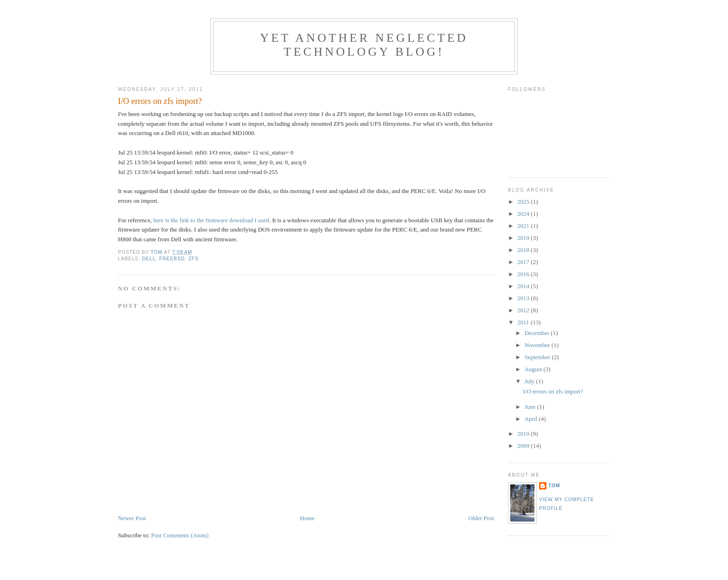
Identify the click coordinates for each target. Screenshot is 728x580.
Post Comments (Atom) (180, 535)
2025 (524, 202)
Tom (554, 486)
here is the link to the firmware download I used (211, 220)
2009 (524, 446)
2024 (524, 214)
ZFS (194, 259)
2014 (524, 286)
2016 (524, 274)
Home (307, 518)
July (530, 381)
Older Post (481, 518)
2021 (524, 226)
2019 (524, 238)
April (532, 419)
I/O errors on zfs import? (553, 391)
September (538, 357)
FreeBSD (172, 259)
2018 (524, 250)
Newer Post (132, 518)
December (538, 333)
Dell (149, 259)
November (538, 345)
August (534, 369)
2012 (524, 310)
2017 (524, 262)
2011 (524, 322)
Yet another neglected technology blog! (364, 45)
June (531, 407)
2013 (524, 298)
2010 (524, 434)
